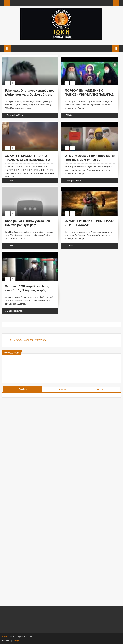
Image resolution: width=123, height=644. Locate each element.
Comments (61, 390)
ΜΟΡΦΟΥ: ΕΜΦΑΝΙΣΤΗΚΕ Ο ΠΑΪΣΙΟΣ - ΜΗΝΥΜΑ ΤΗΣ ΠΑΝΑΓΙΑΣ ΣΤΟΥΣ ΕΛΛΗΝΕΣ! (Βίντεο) (89, 95)
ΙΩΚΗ (5, 637)
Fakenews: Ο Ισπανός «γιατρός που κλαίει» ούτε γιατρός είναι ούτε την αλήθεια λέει (30, 95)
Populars (23, 389)
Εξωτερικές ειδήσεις (15, 115)
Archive (100, 390)
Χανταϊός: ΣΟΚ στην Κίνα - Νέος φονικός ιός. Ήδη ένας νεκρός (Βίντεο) (27, 290)
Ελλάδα (69, 115)
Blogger (16, 640)
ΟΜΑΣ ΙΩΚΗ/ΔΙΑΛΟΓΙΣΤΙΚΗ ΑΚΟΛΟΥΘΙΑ (28, 340)
